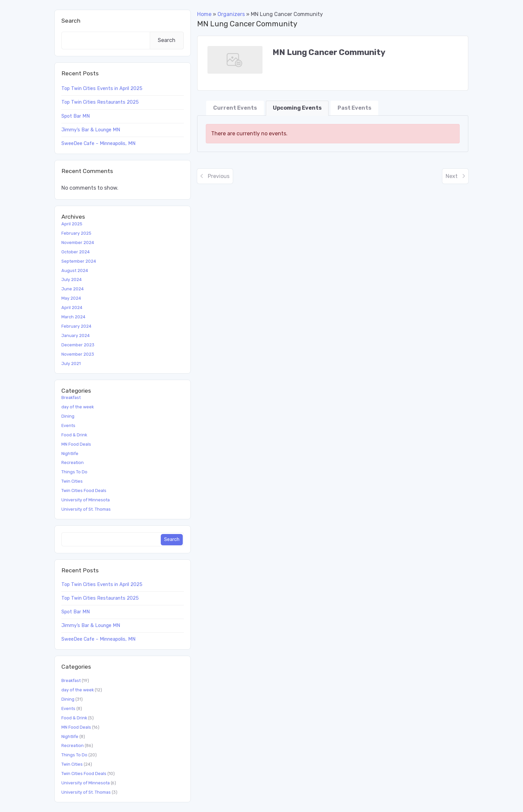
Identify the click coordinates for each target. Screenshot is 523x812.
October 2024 (76, 252)
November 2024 (78, 242)
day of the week (78, 407)
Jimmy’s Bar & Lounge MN (91, 130)
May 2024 (71, 298)
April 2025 (72, 224)
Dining (68, 416)
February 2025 (76, 233)
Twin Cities (72, 481)
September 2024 (79, 261)
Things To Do (74, 472)
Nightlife (70, 453)
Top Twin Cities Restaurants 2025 (100, 102)
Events (68, 425)
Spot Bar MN (76, 116)
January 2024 (76, 335)
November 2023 (78, 354)
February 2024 (76, 326)
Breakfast (71, 397)
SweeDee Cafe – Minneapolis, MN (98, 143)
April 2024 (72, 307)
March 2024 (73, 317)
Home (204, 14)
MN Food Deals (76, 444)
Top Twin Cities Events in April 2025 (102, 88)
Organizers (231, 14)
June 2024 (73, 289)
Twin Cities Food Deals (84, 490)
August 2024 (75, 270)
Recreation (73, 462)
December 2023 (78, 345)
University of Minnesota (86, 500)
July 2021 (71, 363)
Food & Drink (74, 435)
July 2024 (72, 279)
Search (71, 21)
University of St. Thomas (86, 509)
